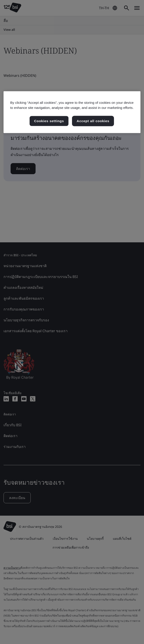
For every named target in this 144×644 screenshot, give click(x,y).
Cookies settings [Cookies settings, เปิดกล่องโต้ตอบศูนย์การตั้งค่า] (49, 121)
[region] (72, 112)
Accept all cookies (93, 121)
